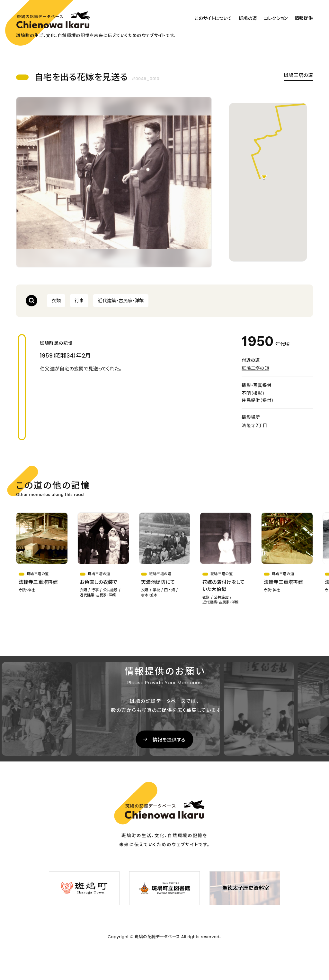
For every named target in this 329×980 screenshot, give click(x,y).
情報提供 (304, 18)
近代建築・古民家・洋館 (121, 301)
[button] (264, 178)
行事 (79, 301)
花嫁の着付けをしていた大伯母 (224, 586)
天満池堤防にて (158, 582)
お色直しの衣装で (98, 582)
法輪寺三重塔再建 (38, 582)
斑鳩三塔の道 (298, 75)
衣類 (56, 301)
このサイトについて (213, 18)
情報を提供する (169, 739)
